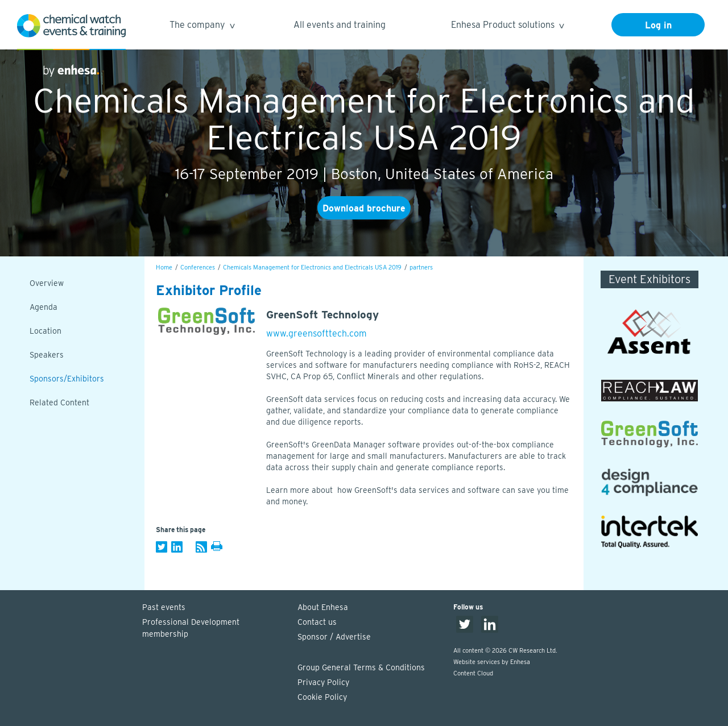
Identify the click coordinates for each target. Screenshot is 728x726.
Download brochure (364, 208)
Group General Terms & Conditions (361, 667)
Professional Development (214, 629)
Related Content (59, 403)
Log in (658, 25)
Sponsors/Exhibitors (67, 379)
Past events (164, 607)
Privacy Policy (323, 682)
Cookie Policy (322, 697)
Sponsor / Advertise (334, 637)
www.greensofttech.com (317, 333)
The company (202, 26)
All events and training (340, 25)
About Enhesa (323, 607)
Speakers (47, 355)
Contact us (317, 622)
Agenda (44, 307)
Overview (47, 283)
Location (45, 331)
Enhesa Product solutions (507, 26)
